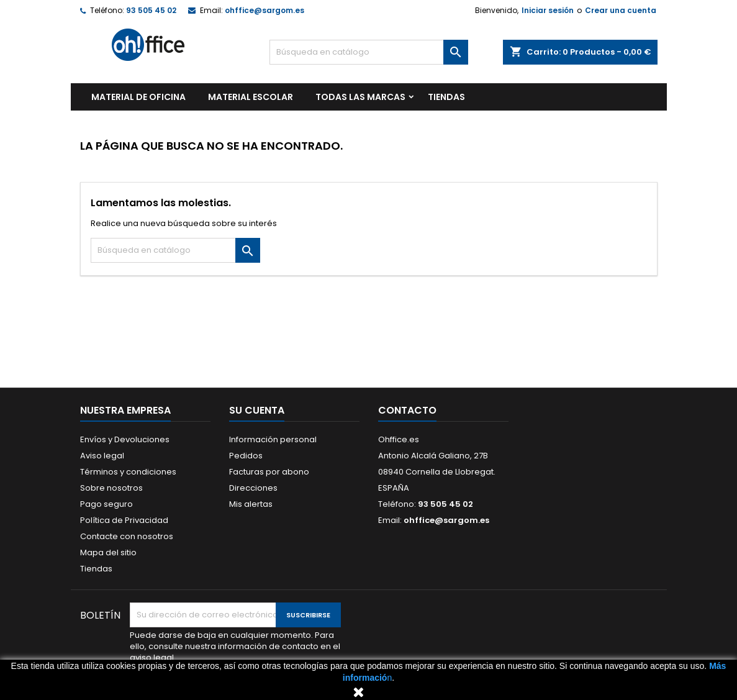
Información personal (273, 439)
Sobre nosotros (111, 488)
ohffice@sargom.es (265, 10)
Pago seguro (106, 504)
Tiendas (96, 569)
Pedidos (246, 456)
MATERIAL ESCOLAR (251, 97)
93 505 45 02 (151, 10)
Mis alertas (251, 504)
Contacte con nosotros (127, 536)
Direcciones (253, 488)
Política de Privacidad (124, 520)
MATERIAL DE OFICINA (138, 97)
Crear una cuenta (621, 10)
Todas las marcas (360, 97)
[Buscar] (369, 52)
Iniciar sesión (548, 10)
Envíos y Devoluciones (125, 439)
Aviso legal (102, 456)
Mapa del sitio (108, 552)
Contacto (407, 410)
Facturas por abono (269, 472)
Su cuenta (257, 410)
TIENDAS (446, 97)
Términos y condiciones (128, 472)
